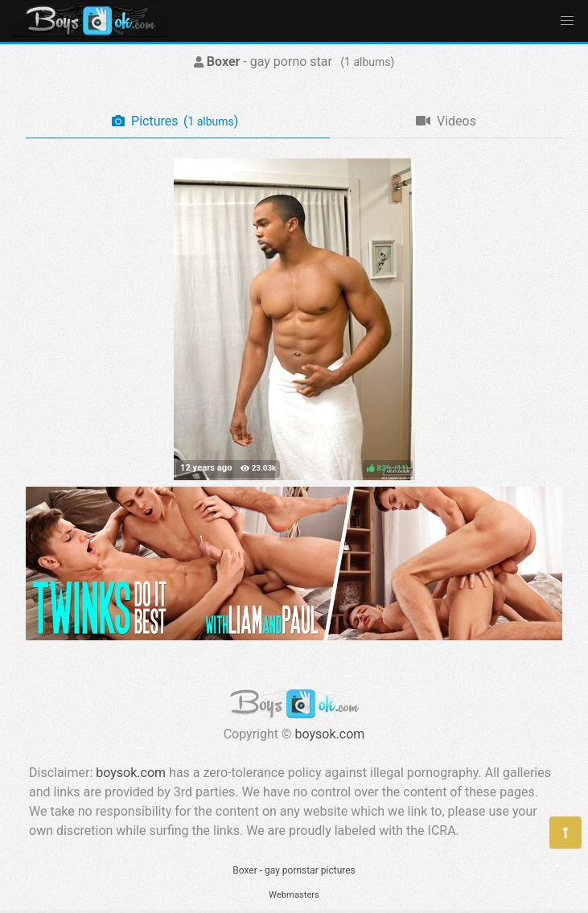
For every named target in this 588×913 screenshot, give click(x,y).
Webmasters (294, 895)
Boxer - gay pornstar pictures (294, 870)
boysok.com (330, 734)
